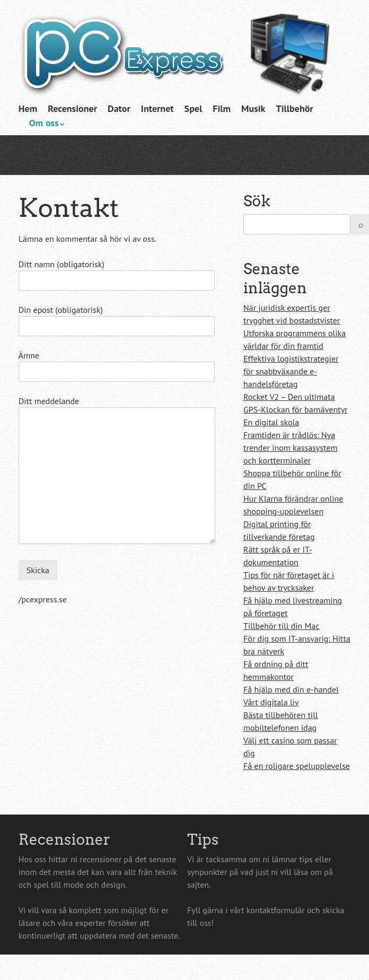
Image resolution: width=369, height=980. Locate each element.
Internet (157, 108)
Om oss (44, 123)
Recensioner (72, 108)
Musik (253, 108)
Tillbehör (294, 108)
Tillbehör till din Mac (281, 626)
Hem (28, 108)
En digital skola (271, 422)
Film (222, 108)
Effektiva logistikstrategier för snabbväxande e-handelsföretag (291, 371)
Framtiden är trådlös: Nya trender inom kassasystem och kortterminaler (290, 448)
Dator (119, 108)
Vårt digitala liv (271, 702)
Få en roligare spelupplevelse (297, 766)
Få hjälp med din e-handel (291, 689)
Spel (194, 108)
